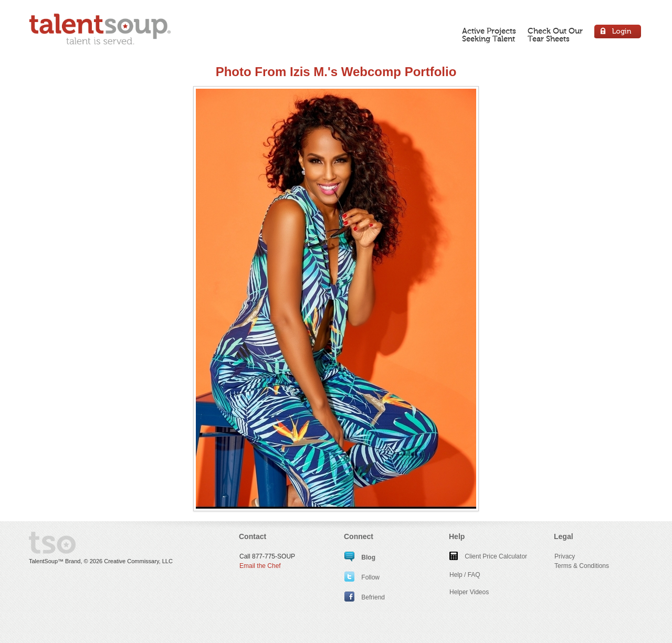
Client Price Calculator (488, 556)
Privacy (565, 556)
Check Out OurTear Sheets (555, 35)
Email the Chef (260, 566)
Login (618, 33)
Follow (362, 577)
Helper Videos (469, 592)
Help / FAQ (465, 575)
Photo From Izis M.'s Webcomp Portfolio (336, 72)
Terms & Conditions (582, 566)
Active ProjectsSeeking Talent (489, 35)
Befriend (365, 597)
